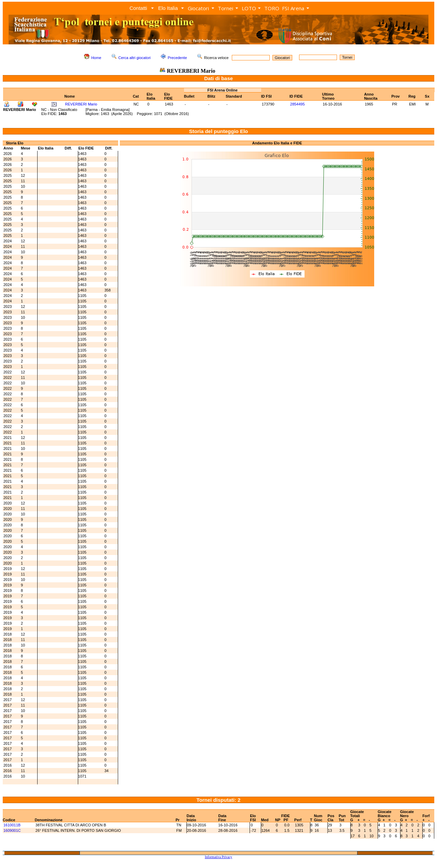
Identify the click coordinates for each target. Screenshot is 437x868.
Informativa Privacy (218, 857)
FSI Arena (293, 8)
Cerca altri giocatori (135, 58)
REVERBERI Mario (81, 104)
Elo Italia (168, 8)
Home (96, 58)
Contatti (138, 8)
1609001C (12, 830)
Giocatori (198, 8)
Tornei (225, 8)
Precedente (177, 58)
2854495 (298, 104)
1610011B (12, 825)
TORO (272, 8)
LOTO (249, 8)
